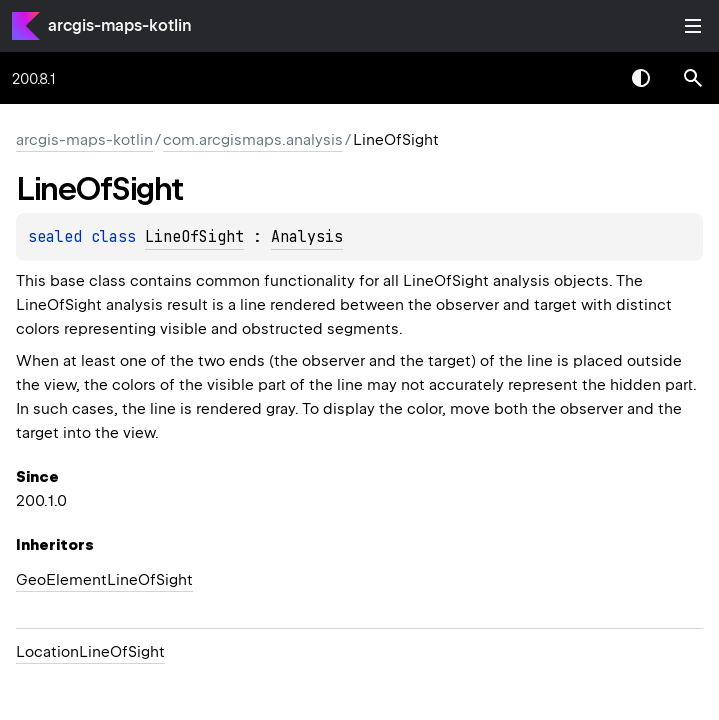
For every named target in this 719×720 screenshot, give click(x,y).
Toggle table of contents (693, 26)
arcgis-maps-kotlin (120, 25)
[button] (693, 78)
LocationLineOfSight (90, 652)
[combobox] (589, 78)
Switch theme (641, 78)
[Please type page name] (693, 78)
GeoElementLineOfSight (104, 580)
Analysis (307, 237)
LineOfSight (194, 237)
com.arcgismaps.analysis (253, 140)
